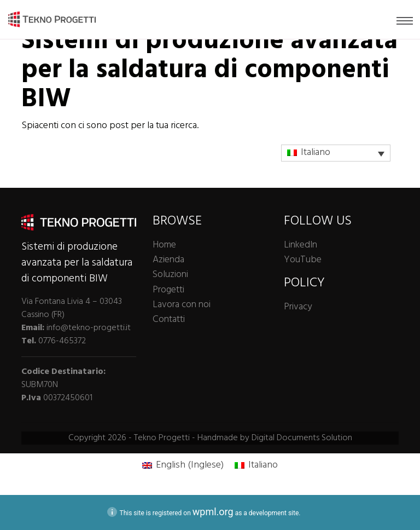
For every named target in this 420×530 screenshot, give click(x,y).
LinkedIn (301, 245)
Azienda (168, 260)
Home (164, 245)
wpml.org (213, 512)
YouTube (303, 260)
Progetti (168, 290)
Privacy (298, 307)
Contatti (169, 319)
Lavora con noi (182, 305)
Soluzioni (170, 275)
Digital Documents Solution (302, 438)
